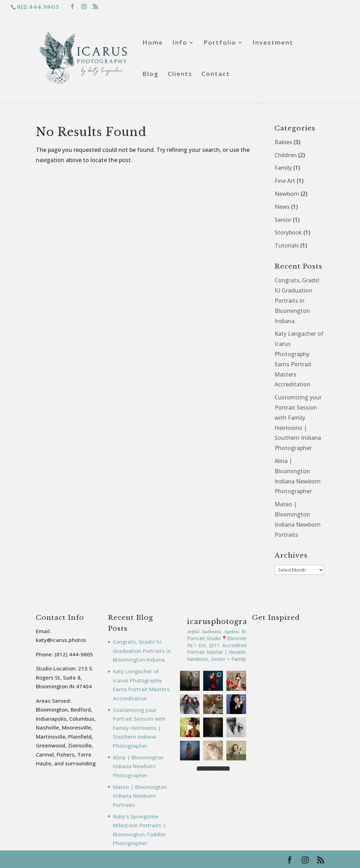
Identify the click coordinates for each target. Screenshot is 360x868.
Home (153, 43)
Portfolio (220, 43)
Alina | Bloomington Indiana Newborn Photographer (138, 766)
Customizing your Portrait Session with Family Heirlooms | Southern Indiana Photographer (139, 728)
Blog (150, 75)
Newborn (287, 194)
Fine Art (285, 181)
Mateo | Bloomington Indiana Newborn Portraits (140, 796)
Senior (283, 220)
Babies (283, 142)
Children (286, 155)
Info (180, 43)
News (282, 207)
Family (283, 168)
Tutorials (287, 245)
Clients (180, 75)
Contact (216, 75)
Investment (273, 43)
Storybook (288, 232)
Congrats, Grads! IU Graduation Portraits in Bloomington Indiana (297, 300)
